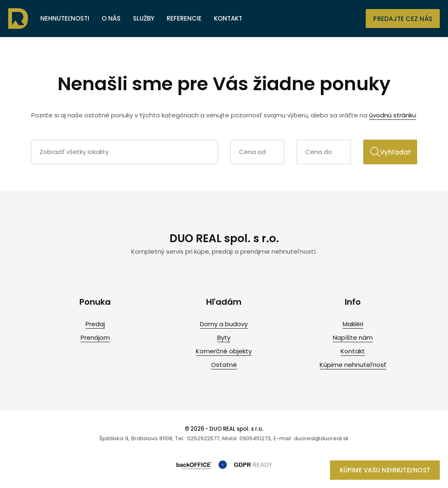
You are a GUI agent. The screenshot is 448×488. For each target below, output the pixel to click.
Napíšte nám (353, 337)
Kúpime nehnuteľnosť (353, 365)
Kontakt (228, 18)
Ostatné (224, 365)
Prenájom (95, 337)
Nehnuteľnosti (65, 18)
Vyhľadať (390, 152)
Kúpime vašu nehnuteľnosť (385, 470)
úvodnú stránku (392, 115)
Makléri (353, 324)
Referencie (184, 18)
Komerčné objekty (224, 351)
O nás (111, 18)
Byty (224, 337)
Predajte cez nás (403, 19)
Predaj (95, 324)
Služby (144, 18)
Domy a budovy (224, 324)
